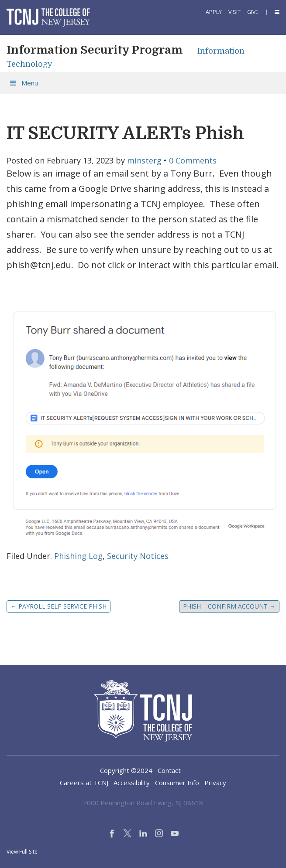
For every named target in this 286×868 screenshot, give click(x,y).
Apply (214, 12)
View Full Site (22, 852)
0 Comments (193, 160)
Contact (169, 770)
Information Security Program (95, 50)
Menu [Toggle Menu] (23, 83)
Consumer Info (177, 783)
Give (253, 12)
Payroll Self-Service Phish (59, 606)
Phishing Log (78, 556)
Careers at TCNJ (84, 783)
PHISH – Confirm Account (229, 606)
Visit (234, 12)
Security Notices (138, 556)
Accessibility (132, 783)
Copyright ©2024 (126, 770)
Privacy (215, 783)
